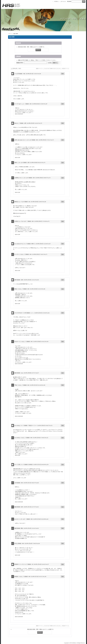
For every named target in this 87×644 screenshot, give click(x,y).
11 (56, 69)
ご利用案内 (56, 1)
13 (59, 69)
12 (58, 69)
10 (54, 69)
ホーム (10, 34)
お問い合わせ (63, 1)
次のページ (66, 69)
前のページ (39, 69)
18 (62, 69)
